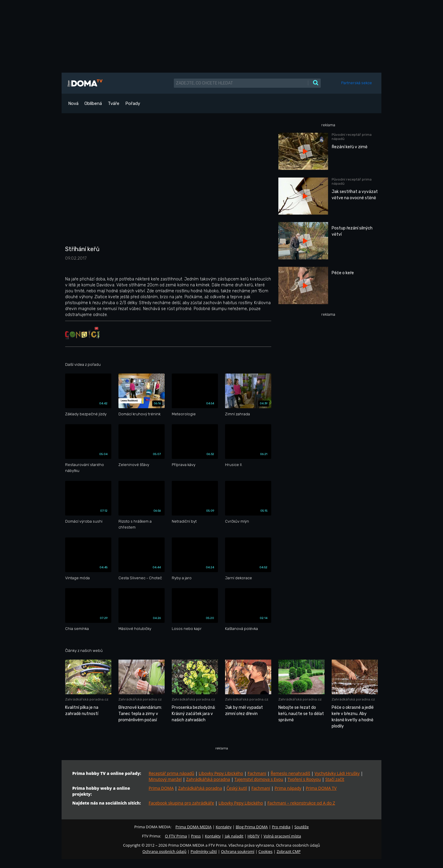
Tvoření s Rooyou (304, 779)
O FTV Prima (176, 836)
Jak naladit (234, 836)
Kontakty (224, 827)
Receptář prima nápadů (171, 773)
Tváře (114, 103)
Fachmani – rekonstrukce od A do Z (301, 803)
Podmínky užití (204, 851)
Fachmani (257, 773)
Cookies (265, 851)
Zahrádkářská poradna (208, 779)
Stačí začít (335, 779)
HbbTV (253, 836)
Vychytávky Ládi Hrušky (337, 773)
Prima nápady (288, 788)
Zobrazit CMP (289, 851)
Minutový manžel (165, 779)
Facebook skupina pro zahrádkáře (181, 803)
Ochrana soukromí (238, 851)
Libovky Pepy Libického (221, 773)
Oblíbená (93, 103)
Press (196, 836)
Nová (73, 103)
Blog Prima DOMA (252, 827)
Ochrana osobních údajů (164, 851)
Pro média (281, 827)
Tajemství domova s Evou (259, 779)
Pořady (133, 103)
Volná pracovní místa (282, 836)
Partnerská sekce (357, 83)
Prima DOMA (161, 788)
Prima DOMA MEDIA (193, 827)
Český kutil (237, 788)
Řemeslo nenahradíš (290, 773)
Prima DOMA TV (321, 788)
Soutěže (301, 827)
